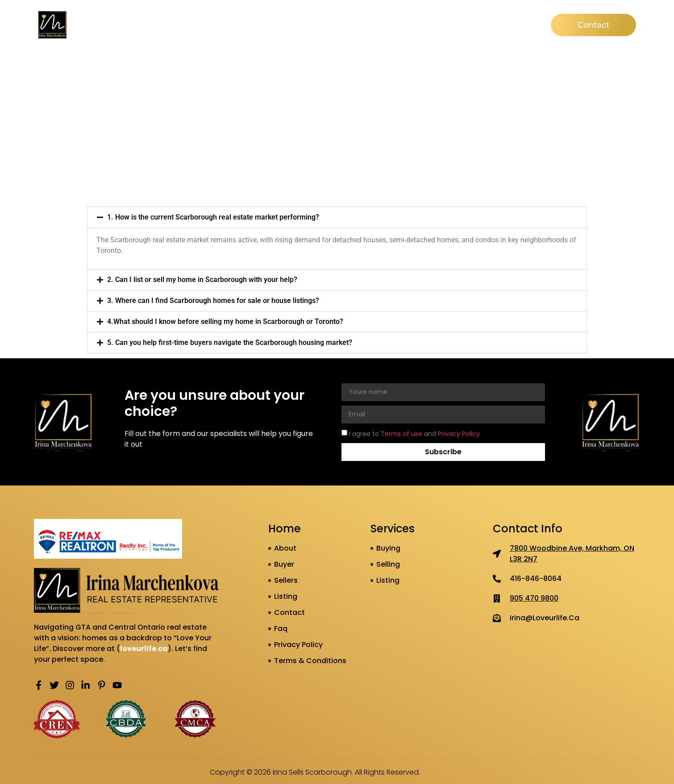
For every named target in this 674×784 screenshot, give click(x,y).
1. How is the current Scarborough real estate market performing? (213, 217)
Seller (356, 25)
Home (232, 25)
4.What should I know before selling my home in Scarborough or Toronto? (225, 321)
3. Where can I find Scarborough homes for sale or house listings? (213, 301)
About (275, 25)
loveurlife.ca (144, 649)
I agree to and (414, 433)
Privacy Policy (459, 433)
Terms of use (402, 433)
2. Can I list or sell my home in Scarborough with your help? (202, 280)
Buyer (316, 25)
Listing (397, 25)
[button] (337, 217)
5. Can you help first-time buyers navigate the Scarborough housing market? (230, 342)
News (438, 25)
